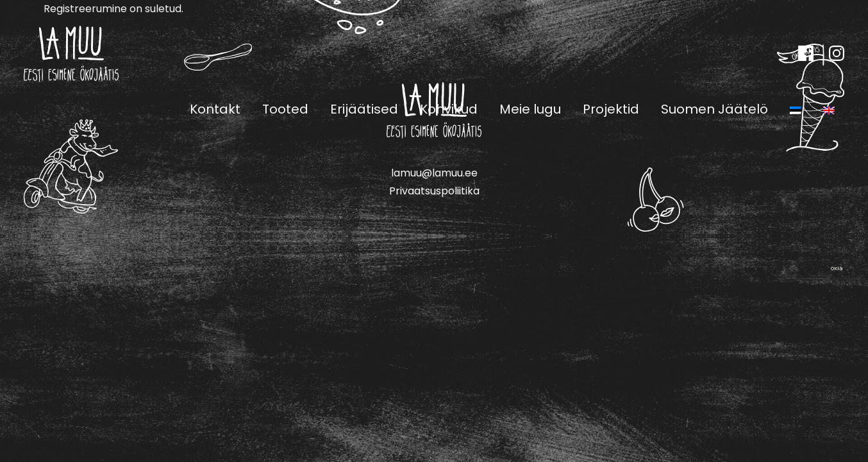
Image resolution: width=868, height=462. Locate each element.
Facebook (806, 53)
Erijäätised (364, 109)
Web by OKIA (837, 269)
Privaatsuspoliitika (434, 191)
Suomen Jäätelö (714, 109)
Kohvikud (449, 109)
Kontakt (215, 109)
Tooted (285, 109)
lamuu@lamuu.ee (434, 173)
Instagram (837, 53)
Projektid (611, 109)
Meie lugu (530, 109)
